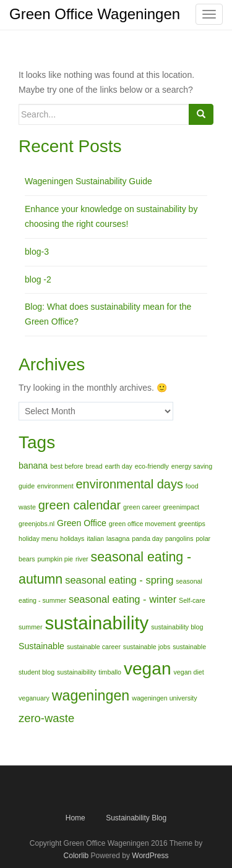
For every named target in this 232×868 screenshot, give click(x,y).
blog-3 (37, 252)
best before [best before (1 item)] (67, 466)
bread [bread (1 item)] (94, 466)
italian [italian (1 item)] (95, 538)
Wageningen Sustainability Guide (88, 181)
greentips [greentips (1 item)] (192, 524)
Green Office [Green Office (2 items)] (82, 523)
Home (75, 818)
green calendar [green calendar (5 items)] (79, 505)
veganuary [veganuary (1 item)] (34, 698)
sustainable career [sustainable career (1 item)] (94, 647)
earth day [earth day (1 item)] (119, 466)
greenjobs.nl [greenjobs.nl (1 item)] (37, 524)
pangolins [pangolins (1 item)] (179, 538)
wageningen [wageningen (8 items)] (91, 696)
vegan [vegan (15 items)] (148, 669)
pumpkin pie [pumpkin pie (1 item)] (55, 559)
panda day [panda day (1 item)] (147, 538)
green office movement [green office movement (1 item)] (142, 524)
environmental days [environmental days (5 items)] (130, 484)
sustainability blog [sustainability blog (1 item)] (177, 627)
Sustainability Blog (136, 818)
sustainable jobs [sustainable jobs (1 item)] (147, 647)
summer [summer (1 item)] (30, 627)
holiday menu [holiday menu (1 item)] (38, 538)
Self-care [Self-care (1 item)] (192, 600)
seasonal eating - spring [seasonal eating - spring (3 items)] (119, 580)
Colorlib (76, 856)
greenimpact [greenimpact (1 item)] (181, 507)
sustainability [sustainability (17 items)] (97, 623)
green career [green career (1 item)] (142, 507)
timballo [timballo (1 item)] (110, 672)
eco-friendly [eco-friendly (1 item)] (152, 466)
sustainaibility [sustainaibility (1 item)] (76, 672)
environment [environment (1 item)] (55, 486)
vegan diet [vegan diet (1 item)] (188, 672)
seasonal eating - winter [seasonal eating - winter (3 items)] (122, 599)
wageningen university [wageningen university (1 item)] (164, 698)
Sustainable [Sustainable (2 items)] (41, 646)
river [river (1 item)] (82, 559)
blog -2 (38, 279)
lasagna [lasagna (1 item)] (118, 538)
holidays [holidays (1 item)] (72, 538)
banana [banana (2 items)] (33, 466)
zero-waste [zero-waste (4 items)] (46, 718)
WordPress (150, 856)
